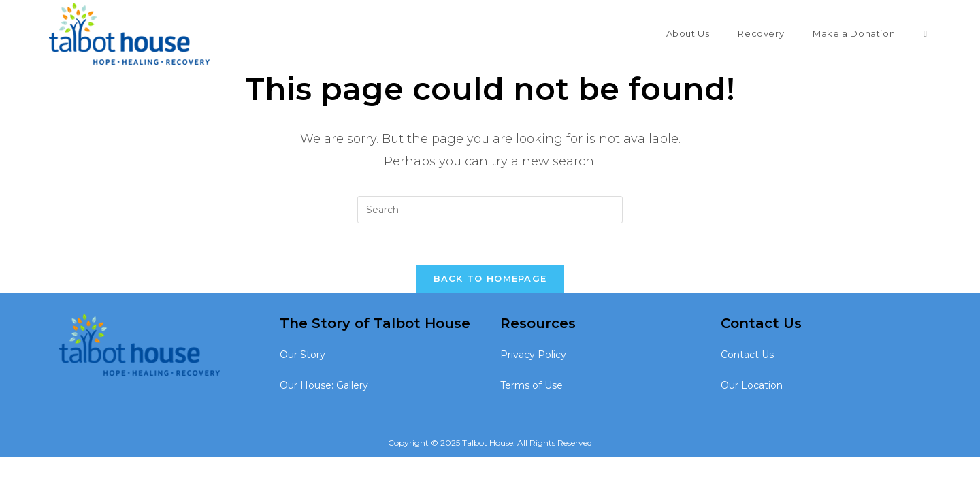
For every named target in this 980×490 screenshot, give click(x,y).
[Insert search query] (490, 210)
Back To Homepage (490, 278)
